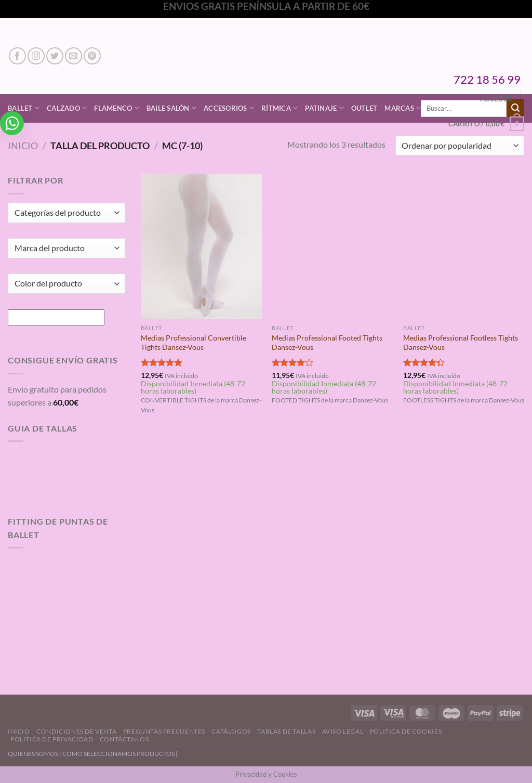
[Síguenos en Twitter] (55, 56)
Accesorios (229, 108)
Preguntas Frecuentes (164, 731)
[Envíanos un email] (74, 56)
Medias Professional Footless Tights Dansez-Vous (461, 343)
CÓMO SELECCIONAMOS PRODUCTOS (118, 754)
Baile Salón (171, 108)
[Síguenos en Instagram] (36, 56)
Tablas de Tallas (286, 731)
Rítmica (280, 108)
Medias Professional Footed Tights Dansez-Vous (327, 343)
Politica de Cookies (406, 731)
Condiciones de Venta (76, 731)
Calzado (67, 108)
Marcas (403, 108)
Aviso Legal (343, 731)
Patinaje (324, 108)
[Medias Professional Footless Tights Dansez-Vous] (464, 246)
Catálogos (231, 731)
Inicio (23, 146)
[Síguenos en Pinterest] (92, 56)
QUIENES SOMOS (33, 754)
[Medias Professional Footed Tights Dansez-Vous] (332, 246)
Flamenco (117, 108)
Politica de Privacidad (52, 739)
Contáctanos (124, 739)
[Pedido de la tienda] (460, 146)
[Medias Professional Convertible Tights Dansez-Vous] (201, 246)
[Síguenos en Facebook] (17, 56)
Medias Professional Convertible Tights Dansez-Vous (194, 343)
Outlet (364, 108)
